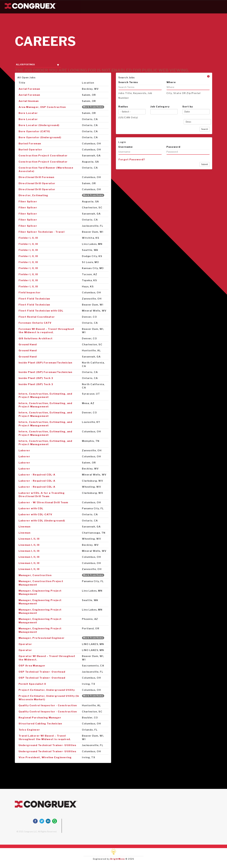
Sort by (188, 107)
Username (126, 147)
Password (173, 147)
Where (171, 82)
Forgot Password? (132, 160)
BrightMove (118, 859)
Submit (205, 164)
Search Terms (128, 82)
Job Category (160, 107)
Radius (123, 107)
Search (205, 129)
